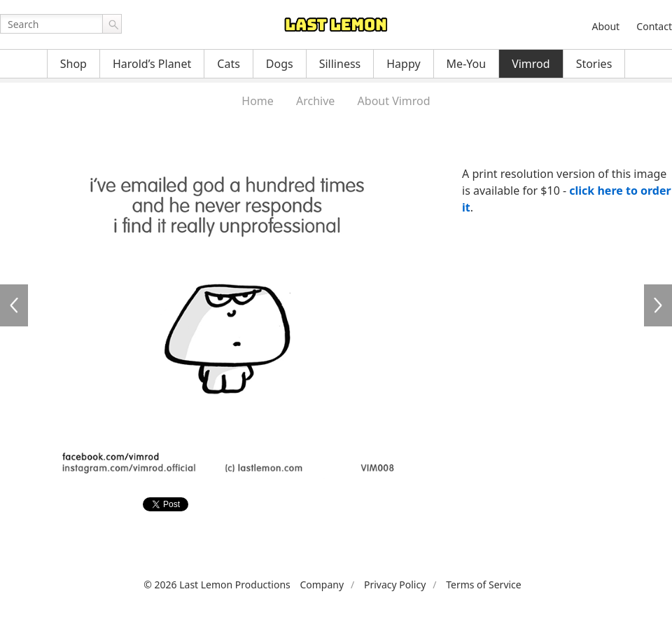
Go (112, 24)
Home (258, 101)
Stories (594, 64)
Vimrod (531, 64)
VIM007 (14, 305)
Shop (73, 64)
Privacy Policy (395, 585)
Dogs (280, 64)
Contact (654, 26)
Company (322, 585)
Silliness (340, 64)
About (605, 26)
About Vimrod (394, 101)
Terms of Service (484, 585)
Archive (315, 101)
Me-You (467, 64)
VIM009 (658, 305)
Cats (229, 64)
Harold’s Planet (152, 64)
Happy (403, 64)
